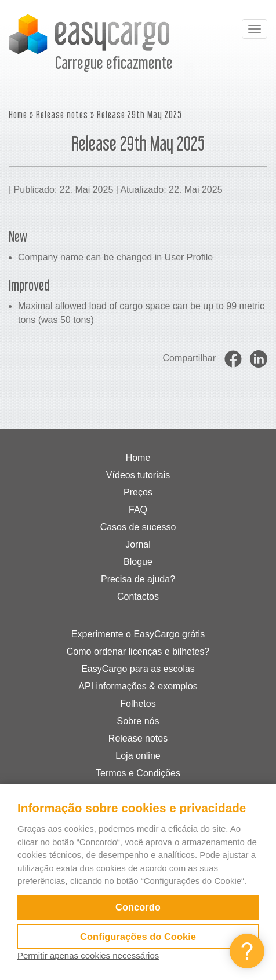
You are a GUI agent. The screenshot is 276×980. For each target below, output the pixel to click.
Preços (138, 492)
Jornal (138, 544)
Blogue (138, 562)
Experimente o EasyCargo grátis (138, 634)
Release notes (62, 114)
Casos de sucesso (138, 527)
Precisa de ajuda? (138, 579)
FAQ (138, 510)
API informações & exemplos (138, 686)
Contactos (138, 597)
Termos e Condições (138, 773)
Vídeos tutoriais (138, 475)
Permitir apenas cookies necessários (88, 955)
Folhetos (138, 704)
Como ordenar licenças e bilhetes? (138, 652)
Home (18, 114)
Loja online (138, 756)
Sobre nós (138, 721)
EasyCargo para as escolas (138, 669)
